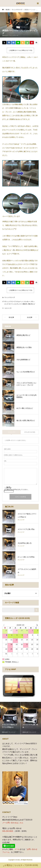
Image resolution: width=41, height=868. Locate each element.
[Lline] (18, 43)
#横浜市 (25, 304)
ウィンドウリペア (14, 35)
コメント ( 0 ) (11, 432)
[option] (10, 718)
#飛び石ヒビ (31, 304)
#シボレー (27, 302)
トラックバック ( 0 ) (30, 432)
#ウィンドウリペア (10, 302)
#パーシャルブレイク (15, 304)
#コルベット (20, 302)
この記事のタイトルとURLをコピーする (20, 50)
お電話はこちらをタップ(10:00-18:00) (20, 866)
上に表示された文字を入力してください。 (17, 490)
